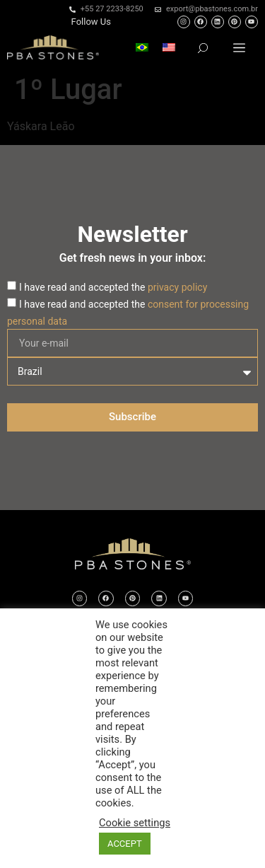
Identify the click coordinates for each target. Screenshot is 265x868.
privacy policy (177, 287)
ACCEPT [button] (125, 844)
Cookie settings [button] (135, 823)
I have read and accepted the (113, 287)
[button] (239, 48)
